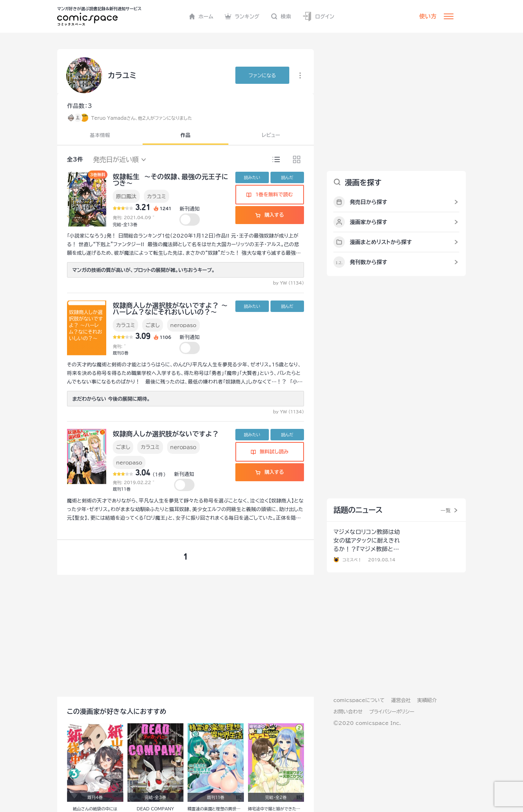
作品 (186, 135)
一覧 (446, 510)
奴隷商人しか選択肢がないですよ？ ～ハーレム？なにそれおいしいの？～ (170, 309)
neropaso (183, 325)
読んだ (287, 177)
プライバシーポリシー (392, 711)
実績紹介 (427, 700)
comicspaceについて (359, 700)
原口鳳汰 (126, 196)
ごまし (152, 325)
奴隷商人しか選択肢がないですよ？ (166, 434)
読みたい (252, 177)
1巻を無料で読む (270, 194)
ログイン (318, 17)
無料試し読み (270, 451)
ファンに (262, 75)
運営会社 (401, 700)
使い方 (428, 16)
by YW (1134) (288, 283)
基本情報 (100, 135)
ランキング (242, 16)
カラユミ (156, 196)
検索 (281, 16)
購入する (269, 215)
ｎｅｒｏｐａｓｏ (183, 447)
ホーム (201, 16)
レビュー (271, 135)
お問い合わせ (348, 711)
